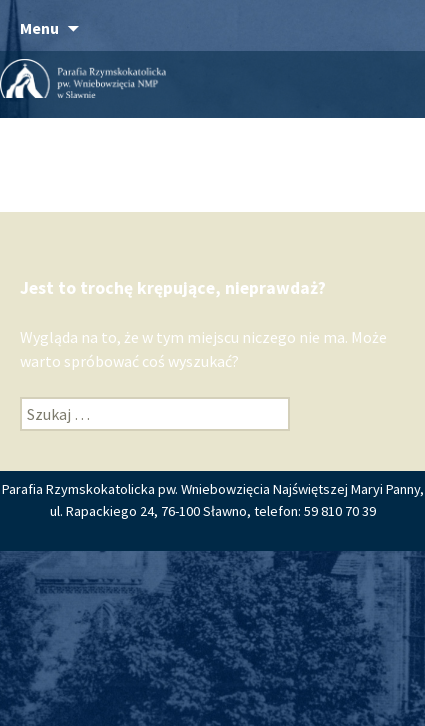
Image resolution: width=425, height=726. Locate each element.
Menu (39, 28)
